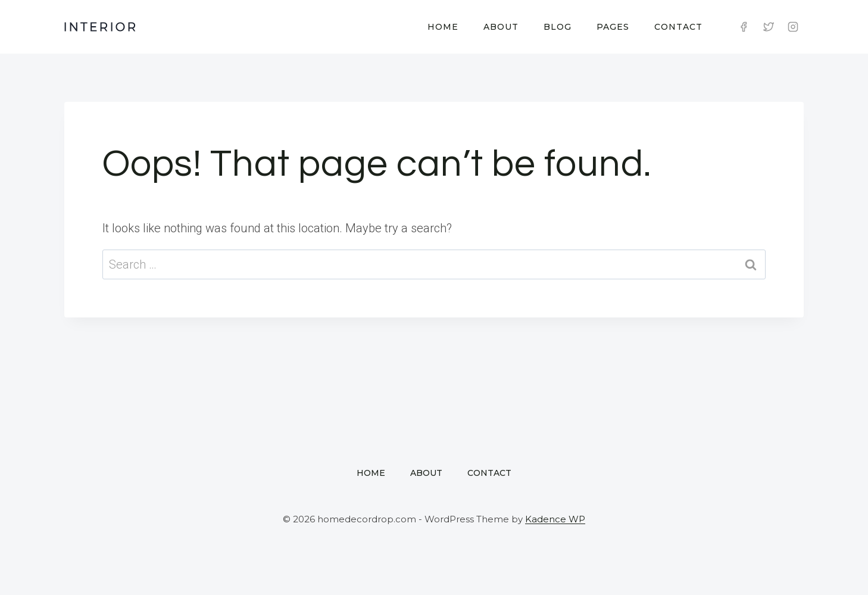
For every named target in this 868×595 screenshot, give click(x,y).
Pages (613, 27)
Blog (558, 27)
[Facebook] (744, 27)
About (501, 27)
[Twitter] (769, 27)
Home (443, 27)
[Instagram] (793, 27)
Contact (678, 27)
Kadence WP (555, 519)
